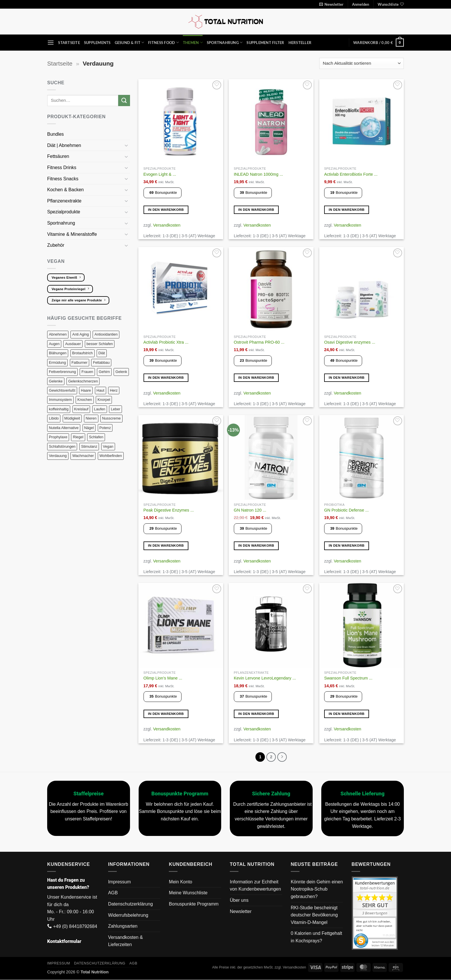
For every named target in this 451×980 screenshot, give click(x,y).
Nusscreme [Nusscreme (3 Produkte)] (111, 418)
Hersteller (300, 43)
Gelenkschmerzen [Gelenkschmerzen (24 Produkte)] (83, 381)
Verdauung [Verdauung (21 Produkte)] (58, 456)
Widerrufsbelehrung (128, 915)
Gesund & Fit (130, 42)
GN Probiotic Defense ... (346, 510)
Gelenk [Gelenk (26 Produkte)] (121, 372)
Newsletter (241, 912)
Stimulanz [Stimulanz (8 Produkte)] (89, 446)
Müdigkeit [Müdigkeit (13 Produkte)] (72, 418)
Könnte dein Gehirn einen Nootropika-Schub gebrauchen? (317, 889)
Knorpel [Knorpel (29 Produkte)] (104, 400)
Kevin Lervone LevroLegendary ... (265, 678)
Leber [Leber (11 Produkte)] (115, 409)
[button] (331, 4)
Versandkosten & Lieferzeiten (126, 941)
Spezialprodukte (64, 212)
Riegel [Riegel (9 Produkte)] (78, 437)
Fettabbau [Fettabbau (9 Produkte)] (101, 362)
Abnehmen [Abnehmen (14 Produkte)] (58, 334)
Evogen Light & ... (160, 174)
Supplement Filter (265, 43)
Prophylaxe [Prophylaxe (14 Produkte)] (58, 437)
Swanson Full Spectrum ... (348, 678)
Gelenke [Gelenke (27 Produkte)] (56, 381)
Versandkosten (167, 225)
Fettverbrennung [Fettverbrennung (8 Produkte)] (62, 372)
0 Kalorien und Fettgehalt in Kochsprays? (317, 938)
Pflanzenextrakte (65, 201)
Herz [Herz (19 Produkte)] (114, 390)
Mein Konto (180, 882)
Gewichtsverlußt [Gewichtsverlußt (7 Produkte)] (62, 390)
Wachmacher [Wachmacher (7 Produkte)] (83, 456)
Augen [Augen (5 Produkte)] (54, 344)
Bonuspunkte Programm (194, 904)
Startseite (69, 43)
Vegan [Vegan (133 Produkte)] (108, 446)
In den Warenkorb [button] (166, 210)
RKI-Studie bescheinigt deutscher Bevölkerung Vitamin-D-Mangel (314, 915)
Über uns (239, 900)
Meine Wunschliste (188, 893)
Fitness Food (164, 42)
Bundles (56, 134)
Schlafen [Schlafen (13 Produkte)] (96, 437)
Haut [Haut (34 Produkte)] (101, 390)
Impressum (120, 882)
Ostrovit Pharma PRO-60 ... (259, 342)
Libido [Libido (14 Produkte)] (54, 418)
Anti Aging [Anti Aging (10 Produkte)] (81, 334)
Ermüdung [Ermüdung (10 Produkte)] (57, 362)
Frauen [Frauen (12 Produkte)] (87, 372)
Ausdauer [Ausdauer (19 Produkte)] (73, 344)
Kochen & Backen (66, 190)
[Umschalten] (127, 145)
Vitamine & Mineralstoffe (73, 234)
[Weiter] (282, 757)
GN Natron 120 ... (250, 510)
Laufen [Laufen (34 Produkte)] (100, 409)
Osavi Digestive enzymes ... (350, 342)
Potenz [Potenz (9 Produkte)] (105, 428)
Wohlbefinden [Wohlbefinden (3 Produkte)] (111, 456)
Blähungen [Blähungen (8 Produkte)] (58, 353)
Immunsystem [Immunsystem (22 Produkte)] (60, 400)
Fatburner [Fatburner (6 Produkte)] (80, 362)
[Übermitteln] (124, 101)
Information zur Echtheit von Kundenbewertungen (255, 886)
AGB (113, 893)
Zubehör (56, 245)
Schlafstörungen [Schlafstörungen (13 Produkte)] (62, 446)
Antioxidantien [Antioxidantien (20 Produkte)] (106, 334)
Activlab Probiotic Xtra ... (166, 342)
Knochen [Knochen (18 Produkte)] (85, 400)
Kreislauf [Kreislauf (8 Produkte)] (81, 409)
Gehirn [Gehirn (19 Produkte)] (104, 372)
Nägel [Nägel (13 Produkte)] (89, 428)
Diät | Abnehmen (65, 145)
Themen (193, 42)
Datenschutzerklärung (131, 904)
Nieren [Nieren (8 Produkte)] (91, 418)
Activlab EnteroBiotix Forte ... (351, 174)
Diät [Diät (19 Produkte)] (102, 353)
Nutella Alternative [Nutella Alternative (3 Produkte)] (64, 428)
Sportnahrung (225, 42)
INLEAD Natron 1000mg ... (258, 174)
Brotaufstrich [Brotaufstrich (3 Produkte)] (83, 353)
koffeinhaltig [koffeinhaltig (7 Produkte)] (59, 409)
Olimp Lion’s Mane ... (163, 678)
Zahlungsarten (123, 926)
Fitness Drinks (62, 168)
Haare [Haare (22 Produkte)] (86, 390)
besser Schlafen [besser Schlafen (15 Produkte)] (100, 344)
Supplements (97, 43)
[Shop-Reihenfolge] (362, 63)
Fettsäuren (59, 156)
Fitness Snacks (63, 179)
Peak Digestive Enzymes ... (169, 510)
